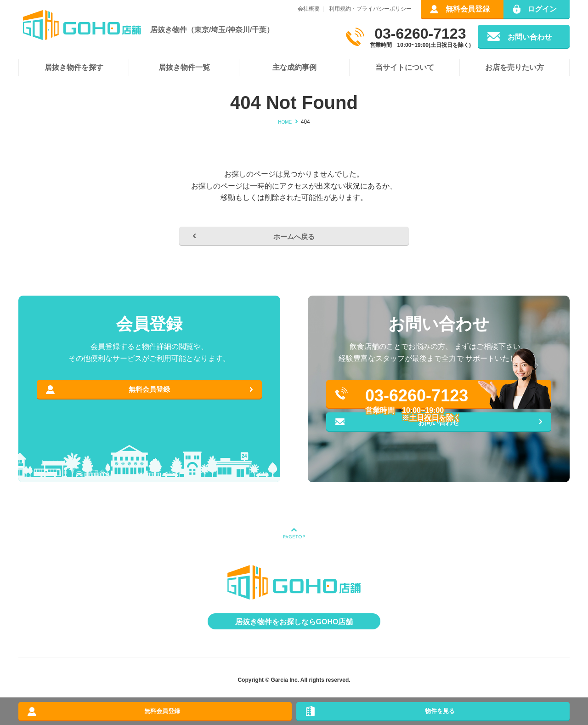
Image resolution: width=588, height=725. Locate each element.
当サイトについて (405, 67)
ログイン (542, 9)
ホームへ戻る (294, 242)
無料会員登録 (468, 9)
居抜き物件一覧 (184, 67)
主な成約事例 (294, 67)
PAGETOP (294, 556)
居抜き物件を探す (74, 67)
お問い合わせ (530, 37)
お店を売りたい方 (514, 67)
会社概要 (309, 9)
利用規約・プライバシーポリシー (370, 9)
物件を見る (433, 707)
